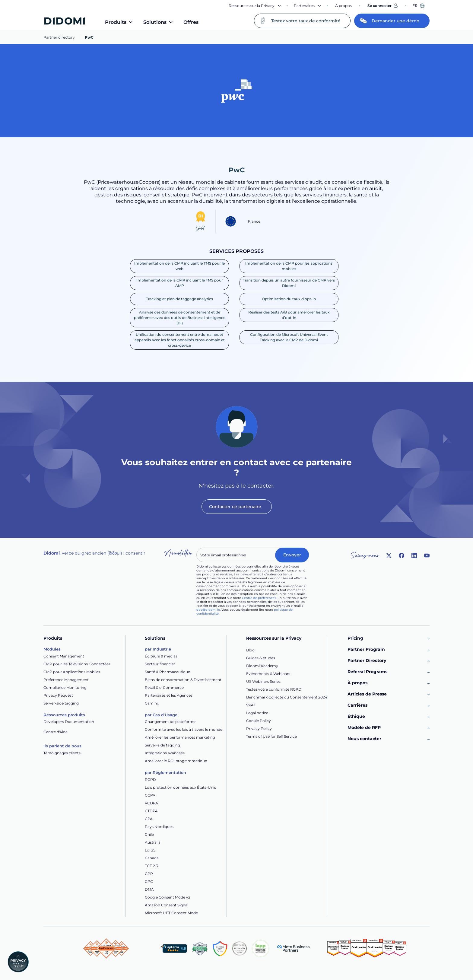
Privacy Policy (259, 729)
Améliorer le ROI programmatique (176, 761)
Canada (152, 858)
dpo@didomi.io (208, 610)
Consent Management (64, 656)
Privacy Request (58, 695)
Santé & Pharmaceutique (167, 672)
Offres (191, 22)
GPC (149, 881)
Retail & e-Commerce (164, 687)
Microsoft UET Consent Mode (171, 913)
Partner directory (59, 37)
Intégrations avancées (165, 753)
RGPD (150, 780)
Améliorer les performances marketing (180, 737)
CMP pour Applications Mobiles (72, 672)
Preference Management (66, 680)
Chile (149, 834)
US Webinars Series (263, 681)
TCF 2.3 (151, 866)
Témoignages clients (62, 753)
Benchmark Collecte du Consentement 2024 (287, 697)
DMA (149, 889)
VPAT (251, 705)
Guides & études (261, 658)
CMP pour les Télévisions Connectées (77, 664)
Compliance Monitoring (65, 687)
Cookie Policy (259, 721)
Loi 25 (150, 850)
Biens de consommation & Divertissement (183, 680)
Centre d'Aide (56, 732)
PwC (89, 37)
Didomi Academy (262, 666)
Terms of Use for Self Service (271, 736)
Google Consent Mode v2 (168, 897)
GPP (149, 874)
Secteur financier (160, 664)
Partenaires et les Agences (169, 695)
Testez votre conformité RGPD (274, 689)
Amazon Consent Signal (167, 905)
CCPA (150, 795)
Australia (153, 842)
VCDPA (151, 803)
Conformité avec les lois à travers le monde (184, 729)
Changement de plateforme (170, 722)
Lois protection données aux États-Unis (180, 787)
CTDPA (151, 811)
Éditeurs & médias (161, 656)
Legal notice (257, 713)
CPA (149, 819)
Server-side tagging (61, 703)
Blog (250, 650)
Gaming (152, 703)
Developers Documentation (69, 722)
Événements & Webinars (268, 674)
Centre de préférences (259, 598)
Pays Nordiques (159, 827)
